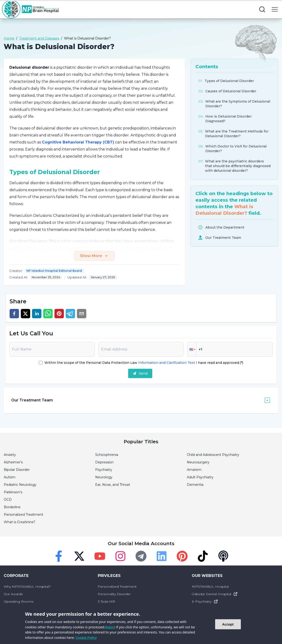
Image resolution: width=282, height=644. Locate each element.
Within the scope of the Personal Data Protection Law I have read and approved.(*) (144, 363)
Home (9, 38)
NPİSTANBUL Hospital (210, 587)
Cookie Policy (86, 638)
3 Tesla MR (106, 601)
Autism (10, 477)
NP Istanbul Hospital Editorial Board (54, 271)
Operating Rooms (19, 601)
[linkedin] (37, 314)
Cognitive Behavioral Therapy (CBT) (78, 142)
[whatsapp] (48, 314)
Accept (228, 624)
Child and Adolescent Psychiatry (213, 455)
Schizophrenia (107, 455)
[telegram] (70, 314)
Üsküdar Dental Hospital (215, 594)
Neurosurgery (198, 462)
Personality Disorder (114, 594)
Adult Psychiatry (200, 477)
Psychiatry (104, 470)
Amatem (194, 470)
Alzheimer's (13, 462)
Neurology (104, 477)
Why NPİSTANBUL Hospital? (27, 587)
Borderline (12, 507)
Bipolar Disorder (17, 470)
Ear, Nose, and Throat (113, 485)
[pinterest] (59, 314)
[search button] (262, 9)
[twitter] (25, 314)
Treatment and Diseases (39, 38)
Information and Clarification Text (167, 363)
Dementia (195, 485)
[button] (192, 349)
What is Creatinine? (20, 522)
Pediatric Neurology (20, 485)
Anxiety (10, 455)
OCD (8, 500)
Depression (104, 462)
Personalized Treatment (23, 515)
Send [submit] (140, 373)
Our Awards (13, 594)
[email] (82, 314)
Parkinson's (13, 492)
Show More (94, 256)
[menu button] (275, 9)
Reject (110, 627)
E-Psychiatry (205, 601)
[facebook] (14, 314)
